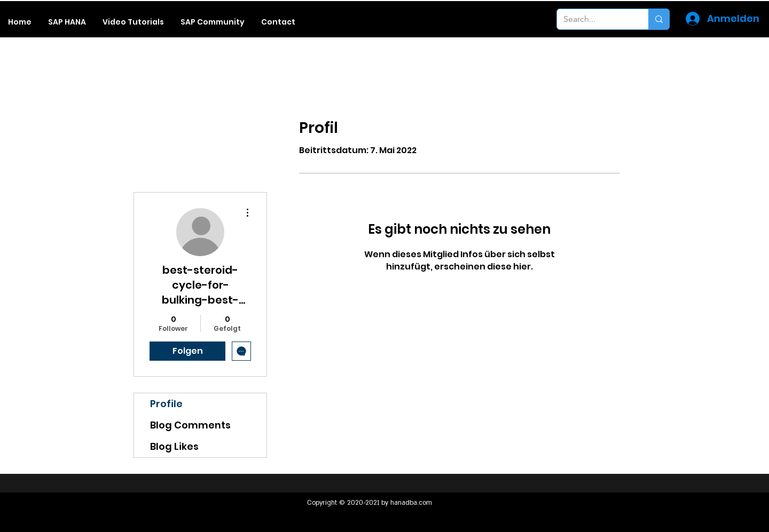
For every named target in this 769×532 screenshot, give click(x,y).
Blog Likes (174, 446)
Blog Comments (190, 425)
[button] (67, 22)
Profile (166, 404)
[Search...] (595, 19)
